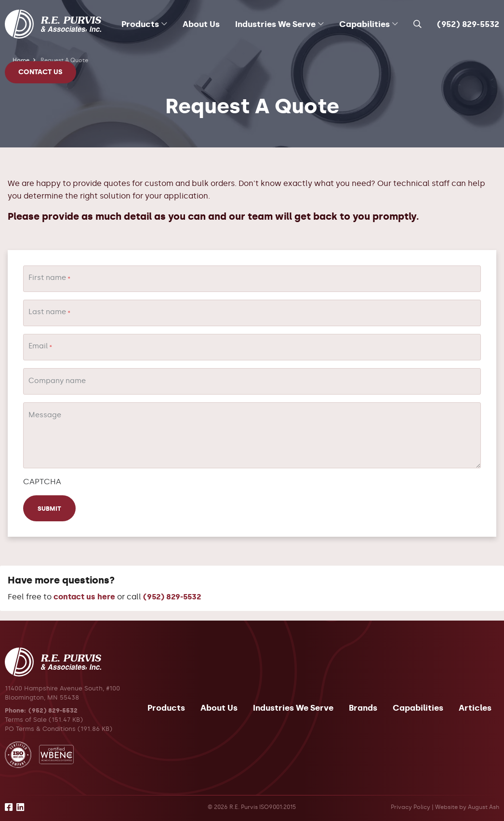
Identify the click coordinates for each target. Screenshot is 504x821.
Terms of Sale (26, 720)
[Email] (252, 347)
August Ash (484, 807)
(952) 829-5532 (468, 24)
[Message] (252, 435)
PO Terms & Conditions (40, 729)
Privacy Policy (411, 807)
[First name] (252, 279)
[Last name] (252, 313)
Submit (49, 509)
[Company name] (252, 381)
